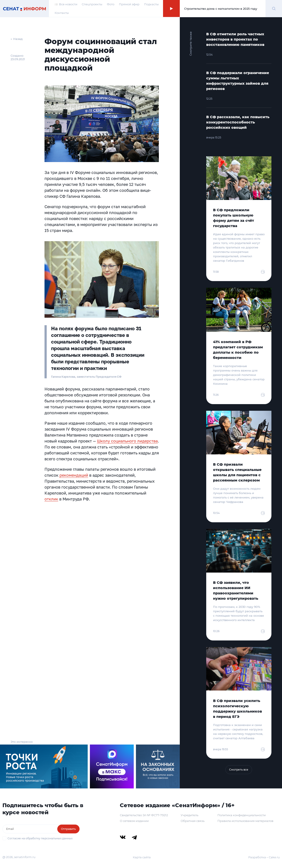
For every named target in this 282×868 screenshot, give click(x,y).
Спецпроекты (92, 4)
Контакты (62, 13)
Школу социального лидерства (127, 441)
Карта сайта (142, 857)
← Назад (17, 39)
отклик (51, 499)
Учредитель (189, 815)
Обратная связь (193, 821)
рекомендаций (74, 475)
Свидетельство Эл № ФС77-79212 (144, 815)
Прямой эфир (129, 4)
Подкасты (151, 4)
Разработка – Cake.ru (264, 857)
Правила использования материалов (245, 821)
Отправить (68, 829)
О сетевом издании (134, 821)
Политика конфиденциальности (242, 815)
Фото (111, 4)
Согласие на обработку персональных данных (40, 838)
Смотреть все (239, 770)
